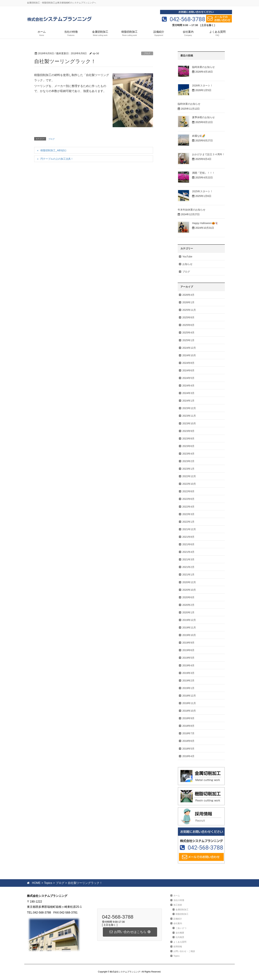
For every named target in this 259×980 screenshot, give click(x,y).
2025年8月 (188, 317)
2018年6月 (188, 741)
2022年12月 (189, 476)
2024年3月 (188, 393)
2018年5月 (188, 749)
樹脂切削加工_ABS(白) (53, 150)
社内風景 (180, 937)
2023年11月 (189, 416)
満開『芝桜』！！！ (203, 173)
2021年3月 (188, 559)
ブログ (147, 53)
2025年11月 (189, 310)
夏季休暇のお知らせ (203, 117)
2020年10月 (189, 590)
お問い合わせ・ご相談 (184, 951)
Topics (176, 956)
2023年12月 (189, 408)
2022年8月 (188, 491)
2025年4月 (188, 333)
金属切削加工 (182, 910)
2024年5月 (188, 378)
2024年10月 (189, 355)
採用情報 (178, 947)
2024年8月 (188, 363)
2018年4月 (188, 756)
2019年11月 (189, 628)
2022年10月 (189, 484)
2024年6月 (188, 370)
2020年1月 (188, 612)
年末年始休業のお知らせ (192, 210)
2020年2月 (188, 605)
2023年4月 (188, 454)
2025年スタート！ (202, 191)
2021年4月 (188, 552)
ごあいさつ (181, 928)
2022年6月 (188, 499)
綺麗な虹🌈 (199, 136)
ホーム (177, 896)
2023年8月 (188, 439)
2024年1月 (188, 401)
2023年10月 (189, 423)
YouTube (187, 257)
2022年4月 (188, 507)
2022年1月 (188, 522)
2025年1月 (188, 340)
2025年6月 (188, 325)
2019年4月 (188, 665)
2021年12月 (189, 529)
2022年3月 (188, 514)
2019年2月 (188, 681)
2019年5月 (188, 658)
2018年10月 (189, 711)
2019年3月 (188, 673)
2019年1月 (188, 688)
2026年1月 (188, 302)
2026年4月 (188, 295)
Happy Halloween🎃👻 (205, 223)
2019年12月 (189, 620)
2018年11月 (189, 703)
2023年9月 (188, 431)
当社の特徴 (179, 900)
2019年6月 (188, 650)
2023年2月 (188, 461)
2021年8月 (188, 537)
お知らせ (187, 264)
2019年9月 (188, 643)
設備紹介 (178, 919)
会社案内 (178, 923)
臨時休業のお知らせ (203, 67)
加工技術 (178, 905)
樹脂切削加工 (182, 914)
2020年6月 (188, 597)
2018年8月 (188, 726)
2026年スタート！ (202, 86)
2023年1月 (188, 469)
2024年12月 (189, 348)
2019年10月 (189, 635)
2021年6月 (188, 544)
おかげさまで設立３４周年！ (208, 154)
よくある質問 (180, 942)
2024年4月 (188, 386)
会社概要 (180, 933)
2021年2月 (188, 567)
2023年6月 (188, 446)
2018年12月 (189, 696)
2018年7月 (188, 733)
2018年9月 (188, 718)
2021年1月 (188, 575)
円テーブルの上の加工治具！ (57, 159)
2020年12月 (189, 582)
